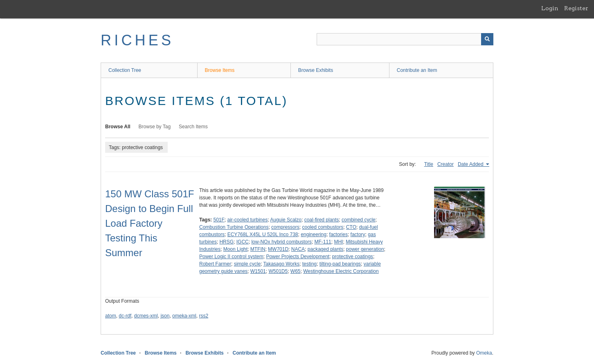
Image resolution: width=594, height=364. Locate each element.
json (165, 316)
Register (576, 8)
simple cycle (247, 264)
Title (429, 164)
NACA (298, 249)
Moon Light (235, 249)
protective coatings (353, 257)
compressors (285, 227)
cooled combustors (323, 227)
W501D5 (278, 271)
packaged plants (325, 249)
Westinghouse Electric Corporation (341, 271)
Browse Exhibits (316, 70)
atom (111, 316)
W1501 (258, 271)
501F (219, 220)
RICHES (137, 40)
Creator (445, 164)
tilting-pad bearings (340, 264)
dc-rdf (125, 316)
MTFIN (258, 249)
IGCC (243, 242)
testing (309, 264)
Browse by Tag (155, 127)
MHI (338, 242)
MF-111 (323, 242)
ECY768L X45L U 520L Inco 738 (263, 234)
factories (339, 234)
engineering (314, 234)
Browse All (118, 127)
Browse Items (220, 70)
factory (358, 234)
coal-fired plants (322, 220)
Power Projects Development (298, 257)
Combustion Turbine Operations (234, 227)
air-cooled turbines (248, 220)
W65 (296, 271)
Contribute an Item (417, 70)
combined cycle (359, 220)
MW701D (278, 249)
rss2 (204, 316)
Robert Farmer (215, 264)
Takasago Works (281, 264)
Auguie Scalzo (286, 220)
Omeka (484, 353)
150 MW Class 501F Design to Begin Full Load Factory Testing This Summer (150, 223)
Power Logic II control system (231, 257)
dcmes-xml (146, 316)
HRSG (226, 242)
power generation (365, 249)
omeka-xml (184, 316)
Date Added (471, 164)
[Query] (405, 39)
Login (550, 8)
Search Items (193, 127)
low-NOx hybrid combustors (281, 242)
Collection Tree (125, 70)
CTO (351, 227)
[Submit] (487, 39)
